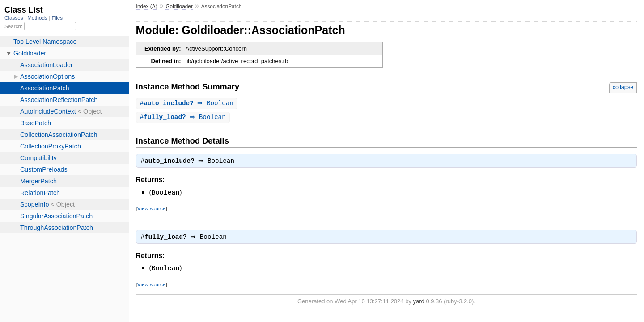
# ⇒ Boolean (188, 104)
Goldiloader (179, 6)
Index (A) (147, 6)
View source (151, 210)
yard (419, 303)
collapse (623, 87)
